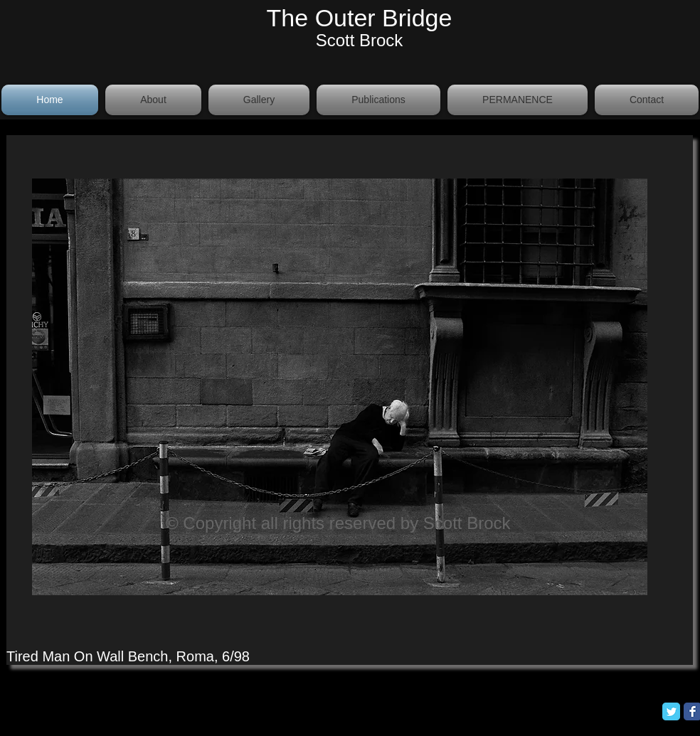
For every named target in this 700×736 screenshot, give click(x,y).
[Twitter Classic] (671, 711)
